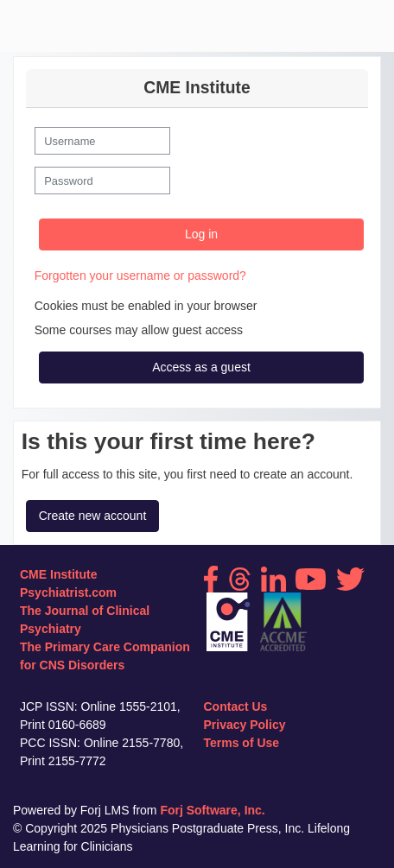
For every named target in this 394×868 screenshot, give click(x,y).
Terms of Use (242, 743)
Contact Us (236, 706)
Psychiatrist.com (68, 592)
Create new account (93, 516)
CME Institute (58, 574)
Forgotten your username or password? (140, 276)
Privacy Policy (245, 725)
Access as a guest (201, 367)
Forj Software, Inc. (212, 810)
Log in (201, 234)
